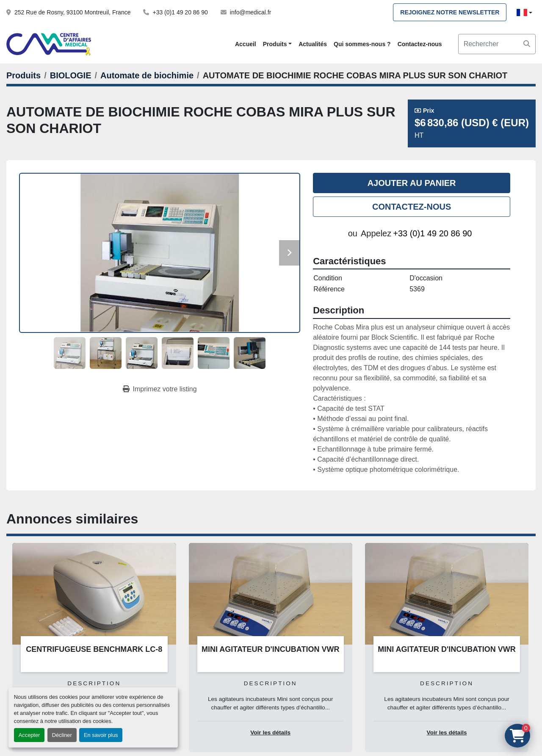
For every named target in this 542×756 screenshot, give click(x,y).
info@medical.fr (250, 12)
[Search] (497, 44)
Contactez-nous (420, 44)
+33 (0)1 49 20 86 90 (180, 12)
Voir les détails (270, 732)
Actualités (313, 44)
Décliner (62, 735)
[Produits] (24, 75)
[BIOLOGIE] (71, 75)
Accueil (246, 44)
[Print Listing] (160, 389)
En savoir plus (101, 735)
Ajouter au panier (412, 183)
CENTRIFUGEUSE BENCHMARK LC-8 (94, 649)
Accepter (29, 735)
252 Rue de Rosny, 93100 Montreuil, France (72, 12)
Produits (275, 44)
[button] (277, 44)
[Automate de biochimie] (147, 75)
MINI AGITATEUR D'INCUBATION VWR (271, 649)
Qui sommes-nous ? (362, 44)
